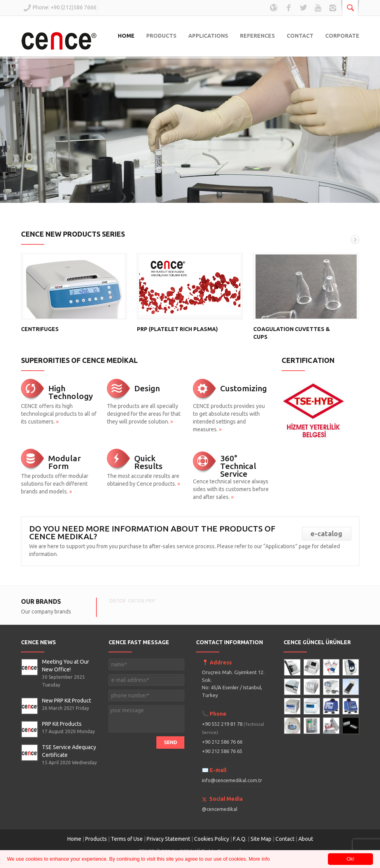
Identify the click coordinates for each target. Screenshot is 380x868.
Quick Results (148, 462)
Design (147, 388)
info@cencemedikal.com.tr (232, 780)
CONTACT (300, 36)
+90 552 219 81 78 (233, 728)
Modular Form (65, 462)
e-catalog (326, 533)
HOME (126, 36)
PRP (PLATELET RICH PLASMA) (177, 329)
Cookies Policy (212, 839)
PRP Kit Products (62, 724)
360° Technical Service (238, 466)
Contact (285, 839)
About (306, 839)
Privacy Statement (168, 839)
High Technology (71, 392)
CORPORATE (342, 36)
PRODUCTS (161, 36)
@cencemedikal (220, 809)
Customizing (243, 388)
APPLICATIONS (208, 36)
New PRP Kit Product (67, 701)
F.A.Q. (240, 839)
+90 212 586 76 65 (222, 751)
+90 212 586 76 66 (222, 742)
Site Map (261, 839)
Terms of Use (127, 839)
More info (259, 859)
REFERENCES (257, 36)
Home (74, 839)
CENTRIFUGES (40, 329)
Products (96, 839)
